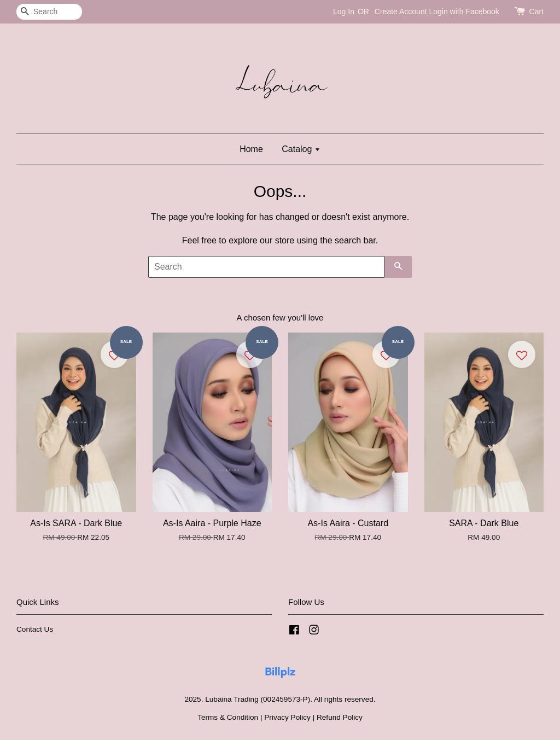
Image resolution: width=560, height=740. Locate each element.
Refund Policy (340, 717)
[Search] (49, 12)
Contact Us (35, 629)
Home (251, 149)
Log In (344, 11)
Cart (536, 11)
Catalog (301, 149)
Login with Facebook (464, 11)
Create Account (401, 11)
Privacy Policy (287, 717)
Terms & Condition (228, 717)
